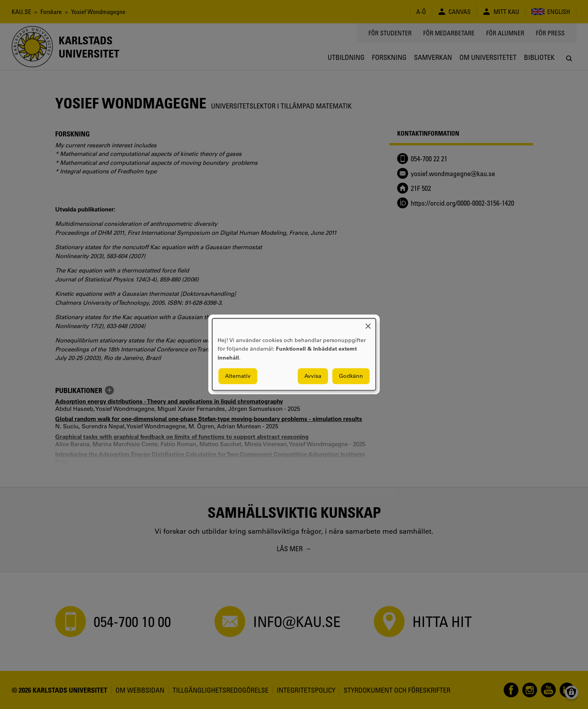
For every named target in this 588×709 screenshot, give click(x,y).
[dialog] (294, 354)
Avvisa (313, 376)
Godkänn (351, 376)
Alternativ (238, 376)
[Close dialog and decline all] (368, 323)
